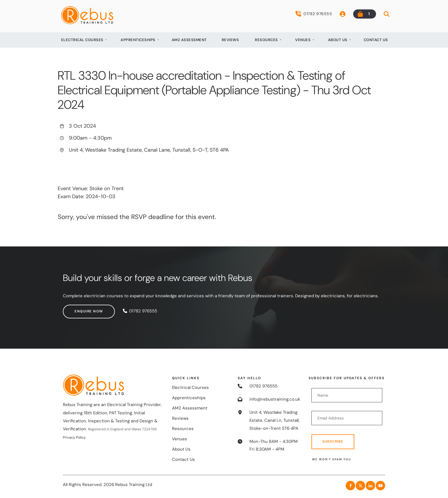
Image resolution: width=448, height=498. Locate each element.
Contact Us (376, 40)
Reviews (230, 40)
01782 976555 (314, 14)
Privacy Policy (74, 437)
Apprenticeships (138, 40)
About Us (338, 40)
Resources (266, 40)
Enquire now (77, 308)
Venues (303, 40)
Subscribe (333, 441)
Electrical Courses (82, 40)
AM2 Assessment (189, 40)
